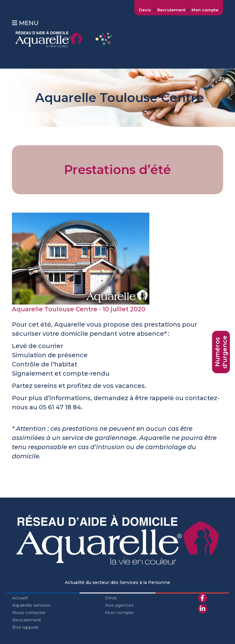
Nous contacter (29, 612)
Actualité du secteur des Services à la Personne (117, 582)
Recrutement (171, 10)
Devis (145, 10)
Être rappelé (25, 627)
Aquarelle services (31, 605)
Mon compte (205, 10)
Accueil (20, 598)
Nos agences (119, 605)
